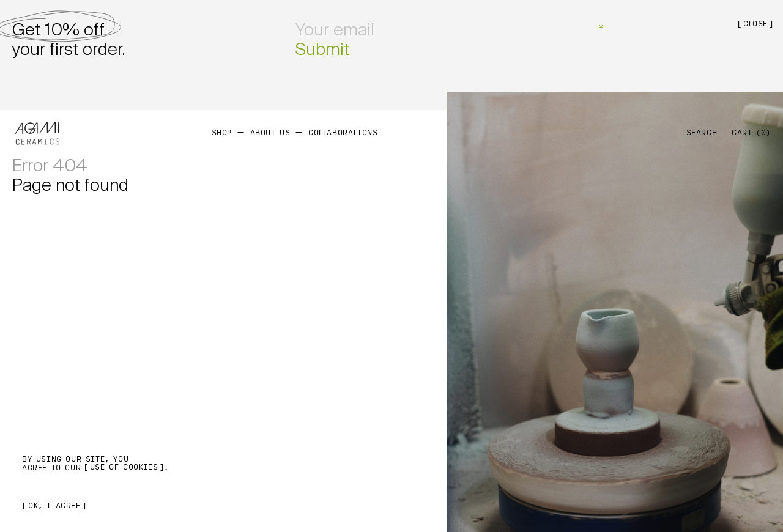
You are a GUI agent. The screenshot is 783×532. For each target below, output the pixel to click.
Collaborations (343, 133)
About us (270, 133)
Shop (222, 133)
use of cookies (124, 467)
